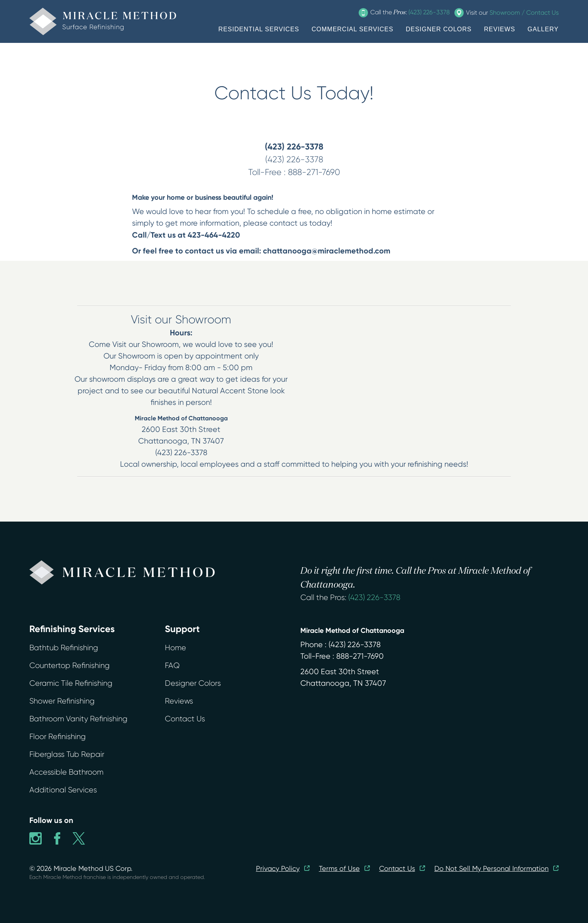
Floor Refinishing (58, 737)
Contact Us (185, 719)
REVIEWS (500, 29)
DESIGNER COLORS (439, 29)
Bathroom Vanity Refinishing (78, 719)
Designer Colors (193, 683)
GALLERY (543, 29)
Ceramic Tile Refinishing (71, 683)
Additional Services (63, 790)
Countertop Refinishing (69, 665)
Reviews (179, 701)
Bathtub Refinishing (64, 648)
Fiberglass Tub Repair (67, 754)
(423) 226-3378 (374, 597)
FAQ (172, 665)
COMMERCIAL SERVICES (352, 29)
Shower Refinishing (62, 701)
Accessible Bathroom (66, 772)
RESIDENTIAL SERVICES (259, 29)
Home (175, 648)
